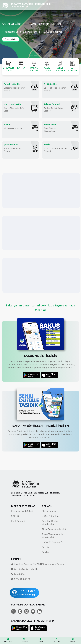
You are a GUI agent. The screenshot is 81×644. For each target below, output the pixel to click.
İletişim (40, 640)
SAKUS (73, 640)
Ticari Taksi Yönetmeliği (54, 529)
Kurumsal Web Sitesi (22, 511)
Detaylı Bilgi (11, 41)
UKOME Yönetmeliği (52, 542)
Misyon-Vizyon (49, 511)
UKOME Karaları (50, 516)
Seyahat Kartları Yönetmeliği (50, 523)
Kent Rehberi (18, 521)
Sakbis (45, 547)
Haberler (24, 640)
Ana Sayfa (8, 640)
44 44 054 (19, 574)
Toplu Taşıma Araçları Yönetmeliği (53, 536)
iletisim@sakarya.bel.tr (26, 569)
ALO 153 (57, 640)
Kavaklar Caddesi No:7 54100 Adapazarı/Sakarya (40, 564)
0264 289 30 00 (22, 579)
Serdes (45, 552)
